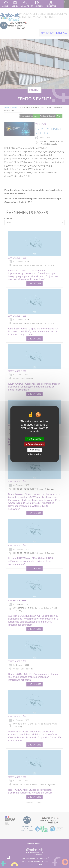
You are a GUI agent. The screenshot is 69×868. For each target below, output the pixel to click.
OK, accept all (34, 439)
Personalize (34, 450)
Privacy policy (34, 454)
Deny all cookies (34, 444)
